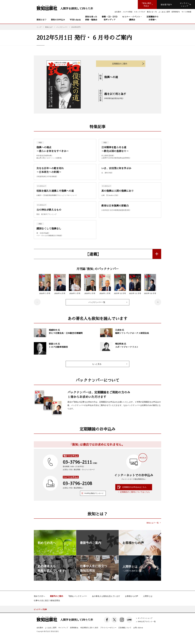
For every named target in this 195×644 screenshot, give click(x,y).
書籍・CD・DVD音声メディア (110, 18)
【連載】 (93, 254)
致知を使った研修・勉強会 (91, 18)
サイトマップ (63, 627)
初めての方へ (39, 596)
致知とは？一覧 (153, 523)
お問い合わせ (138, 627)
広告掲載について (125, 627)
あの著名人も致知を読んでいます (106, 596)
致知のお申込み (58, 20)
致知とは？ (42, 20)
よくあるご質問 (51, 627)
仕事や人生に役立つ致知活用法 (47, 600)
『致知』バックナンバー (78, 596)
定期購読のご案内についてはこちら (135, 492)
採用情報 (74, 628)
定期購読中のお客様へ (152, 18)
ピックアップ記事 (40, 609)
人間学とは (148, 596)
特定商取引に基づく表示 (89, 627)
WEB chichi (75, 20)
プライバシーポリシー (108, 627)
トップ (39, 27)
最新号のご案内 (57, 596)
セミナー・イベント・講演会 (132, 18)
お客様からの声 (132, 596)
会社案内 (40, 627)
